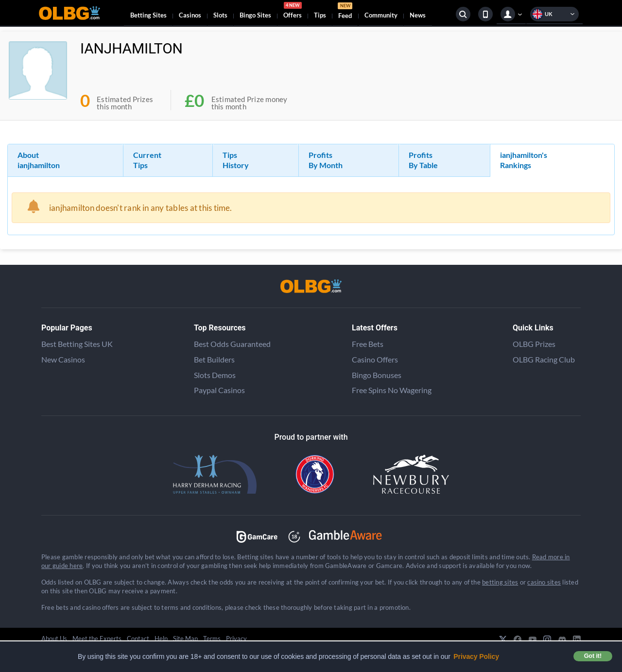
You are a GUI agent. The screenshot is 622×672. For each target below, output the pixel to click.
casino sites (544, 582)
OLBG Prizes (534, 344)
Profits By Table (423, 160)
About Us (54, 638)
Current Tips (147, 160)
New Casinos (63, 359)
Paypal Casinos (219, 390)
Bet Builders (214, 359)
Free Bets (368, 344)
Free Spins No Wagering (392, 390)
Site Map (185, 638)
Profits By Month (326, 160)
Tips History (236, 160)
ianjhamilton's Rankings (524, 160)
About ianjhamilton (39, 160)
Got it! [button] (593, 656)
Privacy (236, 638)
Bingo (255, 15)
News (418, 15)
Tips (320, 15)
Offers (293, 12)
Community (381, 15)
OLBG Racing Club (544, 359)
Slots (220, 15)
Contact (138, 638)
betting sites (500, 582)
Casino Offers (375, 359)
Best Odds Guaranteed (232, 344)
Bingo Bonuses (377, 375)
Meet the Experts (97, 638)
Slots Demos (215, 375)
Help (161, 638)
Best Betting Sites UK (77, 344)
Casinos (190, 15)
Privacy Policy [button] (476, 656)
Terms (212, 638)
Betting (148, 15)
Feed (345, 12)
